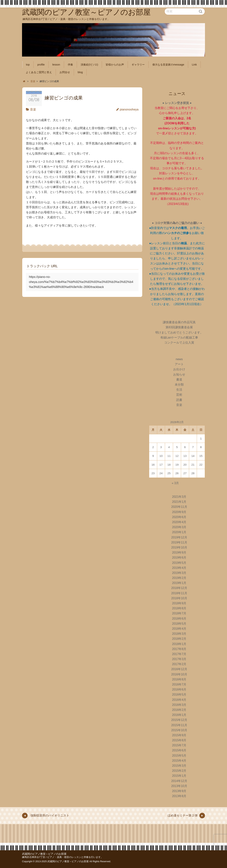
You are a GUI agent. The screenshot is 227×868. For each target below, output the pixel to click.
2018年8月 (179, 608)
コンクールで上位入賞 (179, 343)
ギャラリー (138, 65)
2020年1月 (179, 532)
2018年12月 (179, 588)
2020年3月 (179, 527)
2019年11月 (179, 542)
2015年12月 (179, 720)
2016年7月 (179, 684)
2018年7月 (179, 613)
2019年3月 (179, 573)
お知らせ (179, 374)
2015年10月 (179, 730)
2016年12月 (179, 669)
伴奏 (70, 65)
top (28, 65)
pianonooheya (129, 109)
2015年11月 (179, 725)
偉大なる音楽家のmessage (168, 65)
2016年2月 (179, 710)
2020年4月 (179, 522)
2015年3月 (179, 766)
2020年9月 (179, 512)
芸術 (179, 395)
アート (179, 364)
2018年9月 (179, 603)
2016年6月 (179, 689)
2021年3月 (179, 497)
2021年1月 (179, 502)
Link (194, 65)
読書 (179, 400)
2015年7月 (179, 745)
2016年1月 (179, 715)
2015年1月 (179, 776)
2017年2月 (179, 664)
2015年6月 (179, 750)
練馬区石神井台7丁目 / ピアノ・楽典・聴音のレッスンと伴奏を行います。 (63, 857)
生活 (179, 390)
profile (41, 65)
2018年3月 (179, 634)
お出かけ (179, 369)
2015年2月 (179, 771)
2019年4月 (179, 568)
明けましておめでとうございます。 (179, 332)
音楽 (33, 109)
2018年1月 (179, 644)
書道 (179, 380)
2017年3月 (179, 659)
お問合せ (65, 72)
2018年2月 (179, 639)
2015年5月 (179, 756)
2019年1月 (179, 583)
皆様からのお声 (115, 65)
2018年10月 (179, 598)
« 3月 (175, 483)
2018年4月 (179, 629)
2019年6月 (179, 558)
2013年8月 (179, 796)
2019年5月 (179, 563)
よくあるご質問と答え (39, 72)
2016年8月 (179, 679)
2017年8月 (179, 649)
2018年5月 (179, 624)
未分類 (179, 385)
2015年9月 (179, 735)
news (179, 359)
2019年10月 (179, 547)
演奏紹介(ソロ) (89, 65)
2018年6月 (179, 619)
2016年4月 (179, 700)
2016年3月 (179, 705)
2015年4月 (179, 761)
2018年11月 (179, 593)
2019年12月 (179, 537)
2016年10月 (179, 674)
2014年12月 (179, 781)
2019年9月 (179, 553)
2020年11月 (179, 507)
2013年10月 (179, 786)
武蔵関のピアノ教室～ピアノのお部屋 (44, 854)
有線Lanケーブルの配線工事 (179, 338)
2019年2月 (179, 578)
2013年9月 (179, 791)
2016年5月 (179, 695)
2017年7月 (179, 654)
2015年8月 (179, 740)
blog (80, 72)
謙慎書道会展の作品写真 (179, 322)
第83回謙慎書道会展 (179, 327)
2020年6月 (179, 517)
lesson (56, 65)
